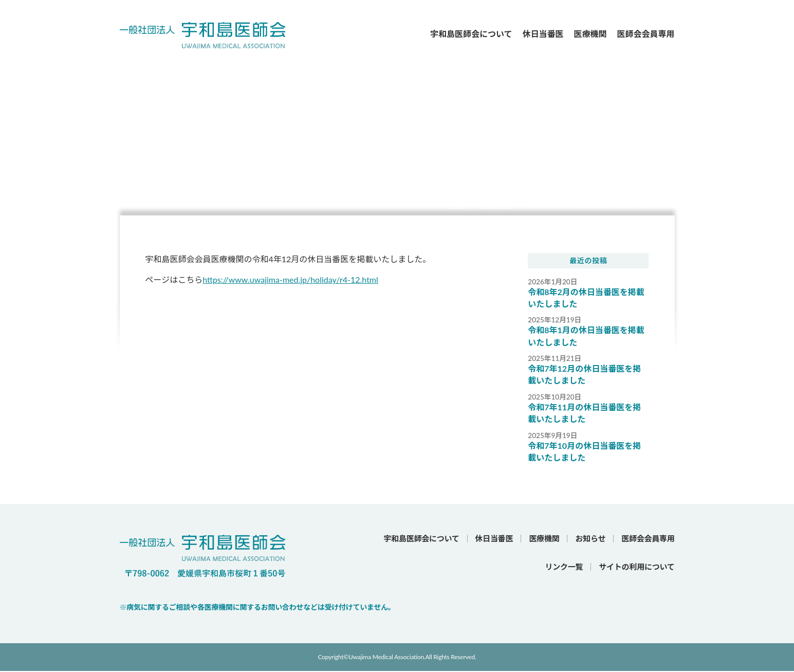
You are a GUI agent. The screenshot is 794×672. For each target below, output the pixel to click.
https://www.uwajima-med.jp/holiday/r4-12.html (290, 279)
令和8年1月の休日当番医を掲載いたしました (586, 337)
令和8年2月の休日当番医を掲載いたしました (586, 298)
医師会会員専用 (645, 34)
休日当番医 (543, 34)
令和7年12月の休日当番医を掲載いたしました (584, 375)
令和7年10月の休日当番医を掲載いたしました (584, 452)
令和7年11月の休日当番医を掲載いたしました (584, 414)
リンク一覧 (564, 568)
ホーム (456, 205)
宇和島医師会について (471, 34)
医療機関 (590, 34)
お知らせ (496, 205)
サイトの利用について (636, 568)
